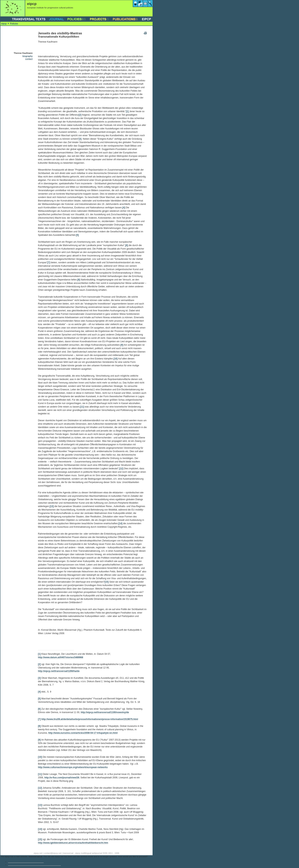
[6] (127, 245)
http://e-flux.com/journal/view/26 (62, 778)
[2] (80, 115)
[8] (79, 280)
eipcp (4, 23)
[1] (127, 111)
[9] (122, 345)
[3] (80, 139)
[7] (49, 262)
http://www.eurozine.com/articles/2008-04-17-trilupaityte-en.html (83, 733)
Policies (14, 23)
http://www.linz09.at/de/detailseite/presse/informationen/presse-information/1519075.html (90, 719)
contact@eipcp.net (53, 853)
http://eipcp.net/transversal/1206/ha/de (59, 671)
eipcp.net (38, 853)
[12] (121, 469)
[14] (120, 523)
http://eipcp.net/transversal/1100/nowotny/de (105, 712)
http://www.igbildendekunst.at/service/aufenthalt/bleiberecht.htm (73, 843)
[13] (52, 506)
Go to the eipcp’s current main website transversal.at (34, 864)
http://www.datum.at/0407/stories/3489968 (61, 657)
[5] (77, 235)
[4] (124, 208)
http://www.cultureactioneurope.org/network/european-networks (73, 767)
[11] (82, 407)
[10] (115, 359)
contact (29, 59)
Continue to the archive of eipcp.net (26, 862)
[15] (107, 582)
